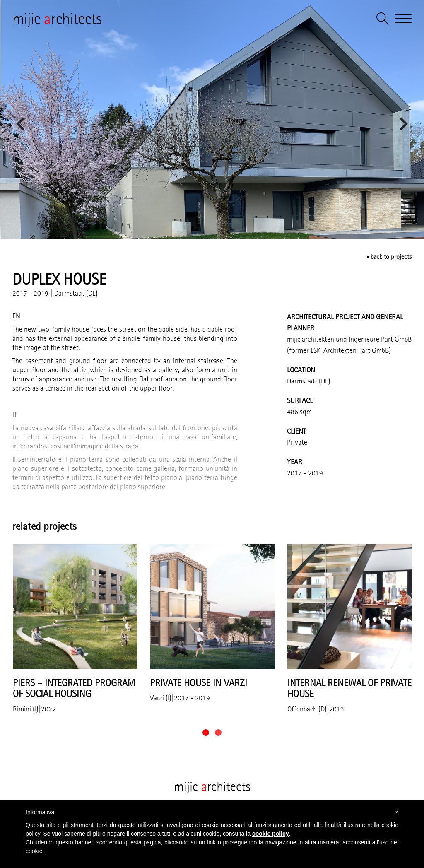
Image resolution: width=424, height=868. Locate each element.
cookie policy (271, 834)
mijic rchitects (57, 19)
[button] (206, 733)
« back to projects (389, 257)
